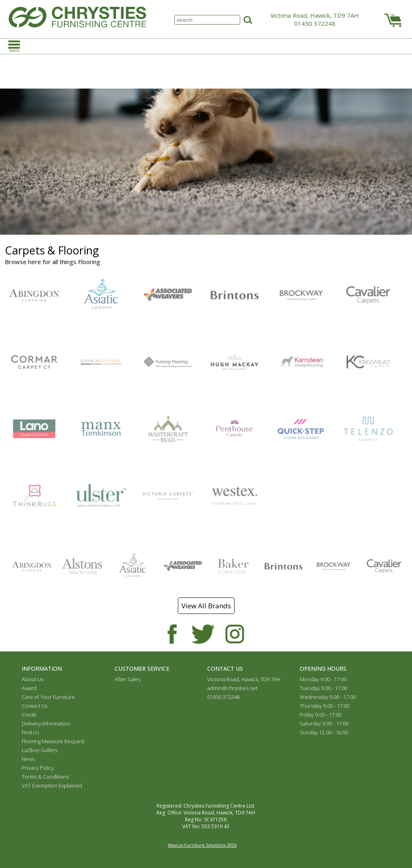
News (28, 759)
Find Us (30, 732)
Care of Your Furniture (48, 697)
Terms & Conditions (45, 777)
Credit (29, 715)
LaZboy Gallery (40, 750)
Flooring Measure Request (53, 741)
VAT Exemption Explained (52, 785)
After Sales (128, 679)
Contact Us (35, 706)
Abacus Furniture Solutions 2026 (202, 845)
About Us (33, 679)
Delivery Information (46, 723)
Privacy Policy (38, 768)
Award (29, 688)
